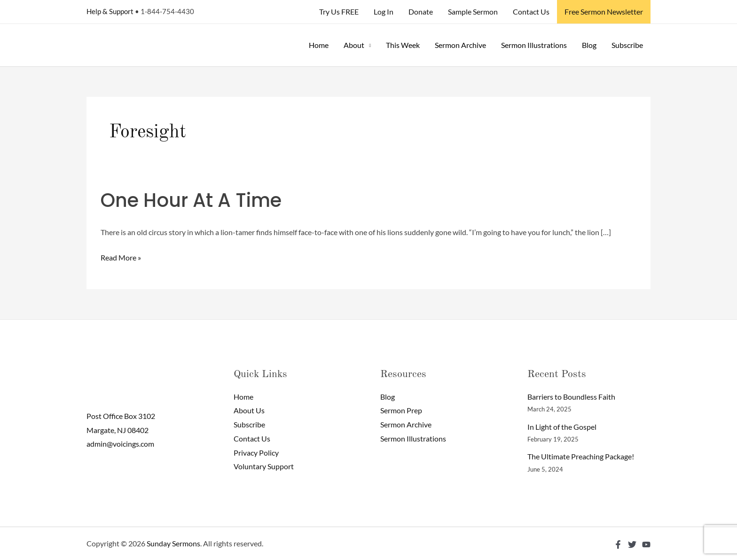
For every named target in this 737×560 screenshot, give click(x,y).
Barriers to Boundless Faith (571, 397)
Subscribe (627, 45)
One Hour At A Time (191, 200)
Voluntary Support (264, 466)
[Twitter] (632, 544)
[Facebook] (618, 544)
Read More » (121, 256)
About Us (249, 410)
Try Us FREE (339, 12)
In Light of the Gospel (562, 427)
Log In (384, 12)
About (354, 45)
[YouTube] (646, 544)
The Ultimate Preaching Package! (581, 456)
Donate (421, 12)
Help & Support (110, 11)
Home (319, 45)
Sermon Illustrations (534, 45)
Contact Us (531, 12)
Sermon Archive (460, 45)
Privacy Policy (256, 453)
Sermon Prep (401, 410)
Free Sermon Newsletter (604, 12)
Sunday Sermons (173, 543)
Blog (589, 45)
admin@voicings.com (120, 444)
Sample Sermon (473, 12)
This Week (403, 45)
